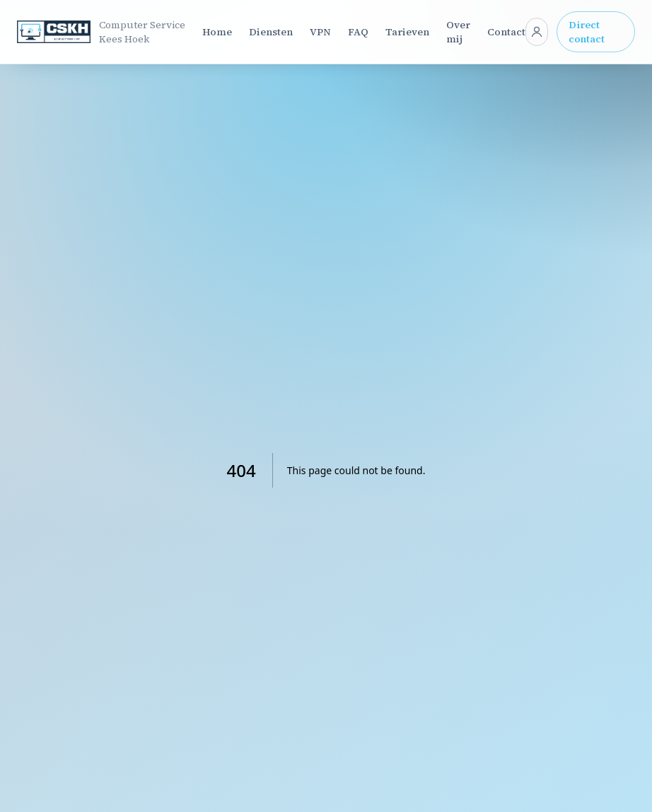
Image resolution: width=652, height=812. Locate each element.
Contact (506, 32)
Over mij (458, 32)
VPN (320, 32)
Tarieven (407, 32)
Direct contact (587, 32)
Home (217, 32)
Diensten (271, 32)
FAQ (358, 32)
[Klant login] (537, 32)
